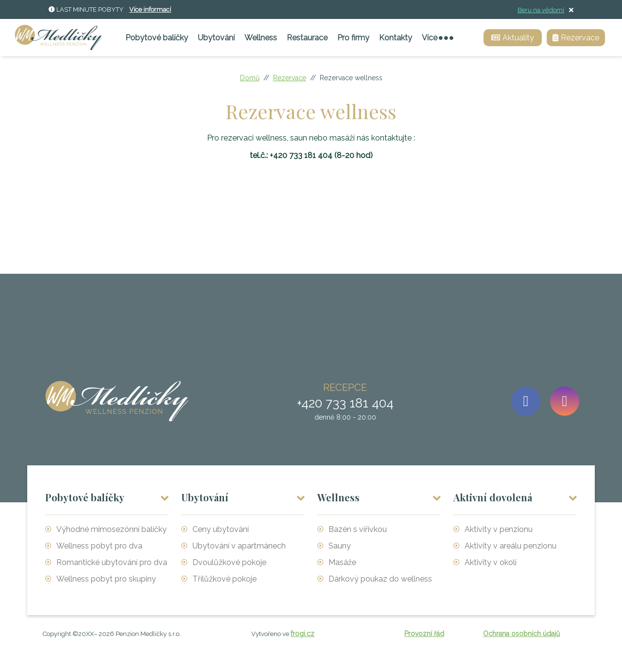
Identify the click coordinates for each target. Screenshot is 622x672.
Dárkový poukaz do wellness (380, 579)
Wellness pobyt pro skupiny (106, 579)
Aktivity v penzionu (499, 529)
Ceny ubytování (221, 529)
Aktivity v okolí (491, 562)
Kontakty (396, 38)
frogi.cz (302, 634)
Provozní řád (424, 634)
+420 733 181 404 (301, 155)
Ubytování (216, 38)
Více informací (150, 9)
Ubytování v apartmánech (239, 546)
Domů (250, 78)
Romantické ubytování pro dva (112, 562)
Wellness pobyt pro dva (99, 546)
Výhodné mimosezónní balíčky (112, 529)
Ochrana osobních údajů (521, 634)
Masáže (342, 562)
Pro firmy (353, 38)
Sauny (340, 546)
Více (438, 38)
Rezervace (290, 78)
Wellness (261, 38)
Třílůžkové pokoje (225, 579)
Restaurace (307, 38)
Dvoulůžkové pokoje (229, 562)
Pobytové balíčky (157, 38)
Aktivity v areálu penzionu (510, 546)
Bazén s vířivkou (358, 529)
